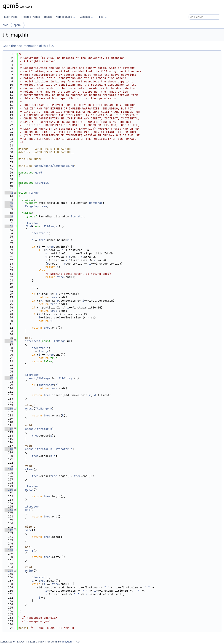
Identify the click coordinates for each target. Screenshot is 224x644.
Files (102, 17)
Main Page (11, 17)
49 (9, 216)
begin (29, 490)
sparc (17, 25)
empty (29, 550)
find (28, 226)
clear (29, 469)
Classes (86, 17)
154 (9, 571)
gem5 (39, 173)
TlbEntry (65, 378)
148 (9, 550)
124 (9, 469)
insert (30, 378)
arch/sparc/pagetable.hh (55, 166)
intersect (33, 341)
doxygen (67, 642)
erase (29, 409)
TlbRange (50, 226)
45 (9, 203)
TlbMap (34, 193)
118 (9, 449)
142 (9, 530)
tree (44, 206)
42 (9, 193)
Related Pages (31, 17)
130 (9, 490)
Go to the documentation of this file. (28, 46)
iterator (77, 216)
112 (9, 429)
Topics (48, 17)
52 (9, 226)
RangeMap (96, 203)
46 (9, 206)
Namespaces (65, 17)
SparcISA (42, 183)
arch (6, 25)
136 (9, 510)
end (28, 510)
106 (9, 409)
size (28, 530)
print (29, 571)
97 (9, 378)
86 (9, 341)
